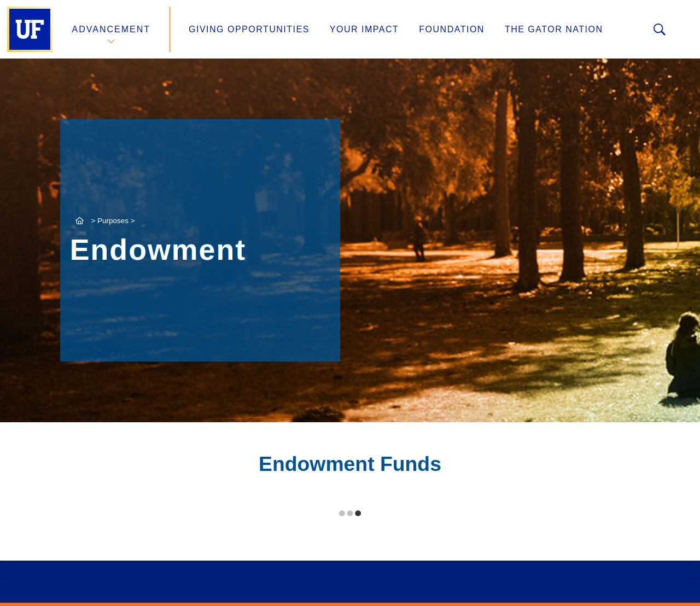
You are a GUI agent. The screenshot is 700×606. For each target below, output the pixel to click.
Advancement (112, 29)
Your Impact (364, 29)
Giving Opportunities (249, 29)
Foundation (452, 29)
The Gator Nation (554, 29)
